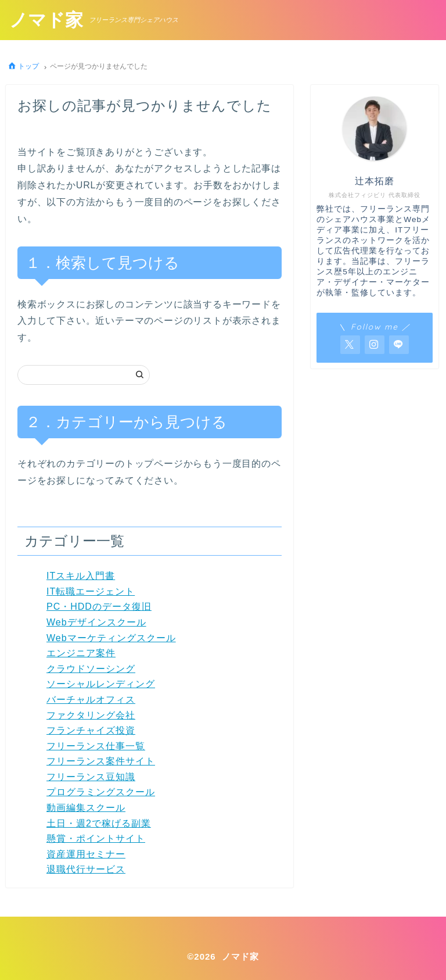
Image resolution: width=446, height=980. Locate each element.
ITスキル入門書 (81, 576)
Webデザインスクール (96, 622)
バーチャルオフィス (91, 700)
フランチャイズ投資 (91, 730)
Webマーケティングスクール (111, 638)
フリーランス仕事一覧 (96, 746)
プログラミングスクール (101, 792)
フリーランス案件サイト (101, 761)
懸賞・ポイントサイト (96, 838)
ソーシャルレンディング (101, 684)
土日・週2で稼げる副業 (99, 823)
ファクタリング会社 (91, 715)
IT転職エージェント (91, 591)
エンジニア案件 (81, 653)
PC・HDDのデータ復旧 (99, 607)
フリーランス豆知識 (91, 777)
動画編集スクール (86, 808)
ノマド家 (47, 21)
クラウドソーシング (91, 669)
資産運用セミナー (86, 854)
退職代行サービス (86, 869)
